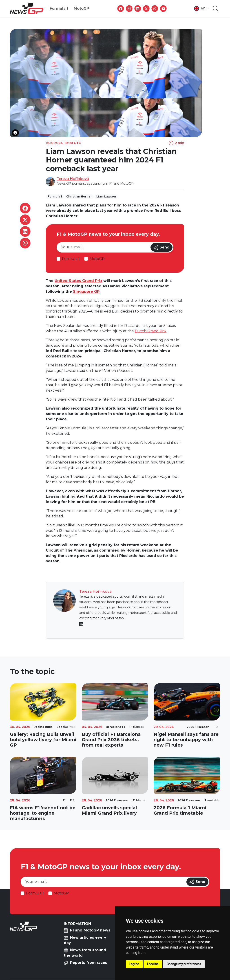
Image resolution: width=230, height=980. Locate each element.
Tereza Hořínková (73, 179)
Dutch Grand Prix (151, 331)
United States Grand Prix (78, 281)
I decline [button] (153, 964)
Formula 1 (59, 8)
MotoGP (81, 8)
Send (161, 248)
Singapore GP (86, 292)
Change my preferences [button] (184, 964)
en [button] (200, 9)
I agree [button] (134, 964)
